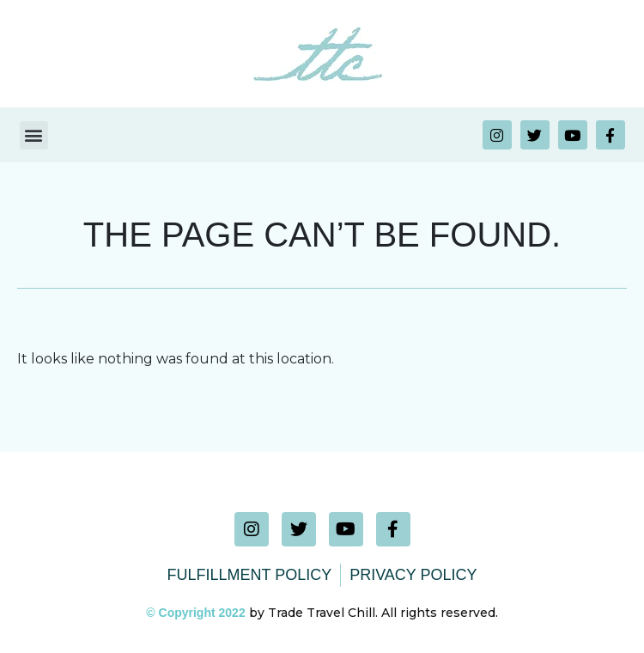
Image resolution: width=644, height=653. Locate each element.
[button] (34, 135)
